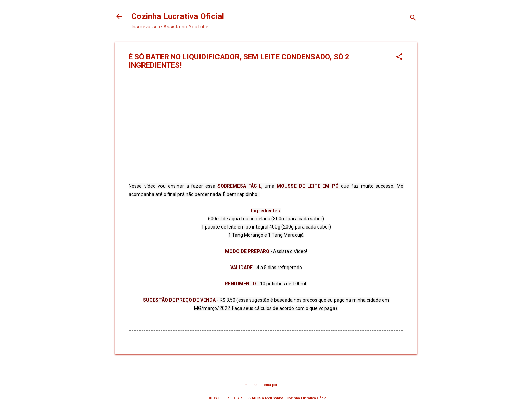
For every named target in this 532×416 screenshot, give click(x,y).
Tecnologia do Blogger (266, 372)
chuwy (283, 385)
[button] (399, 57)
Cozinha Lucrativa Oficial (178, 16)
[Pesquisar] (413, 18)
